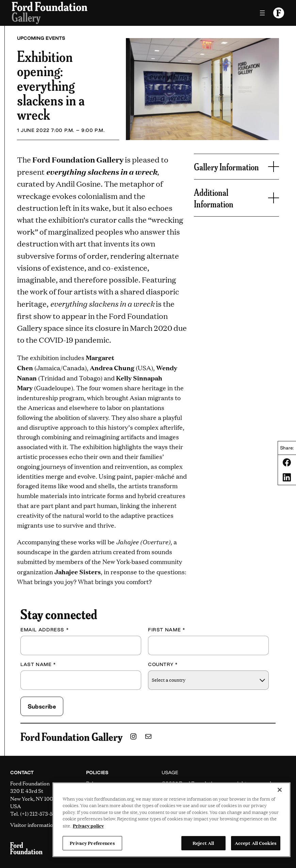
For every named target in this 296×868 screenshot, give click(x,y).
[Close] (280, 790)
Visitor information (33, 825)
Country (163, 664)
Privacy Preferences (92, 843)
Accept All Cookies (256, 843)
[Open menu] (262, 13)
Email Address (45, 630)
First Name (167, 630)
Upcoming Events (41, 38)
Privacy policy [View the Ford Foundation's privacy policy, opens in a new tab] (88, 826)
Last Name (38, 664)
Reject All (203, 843)
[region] (171, 820)
